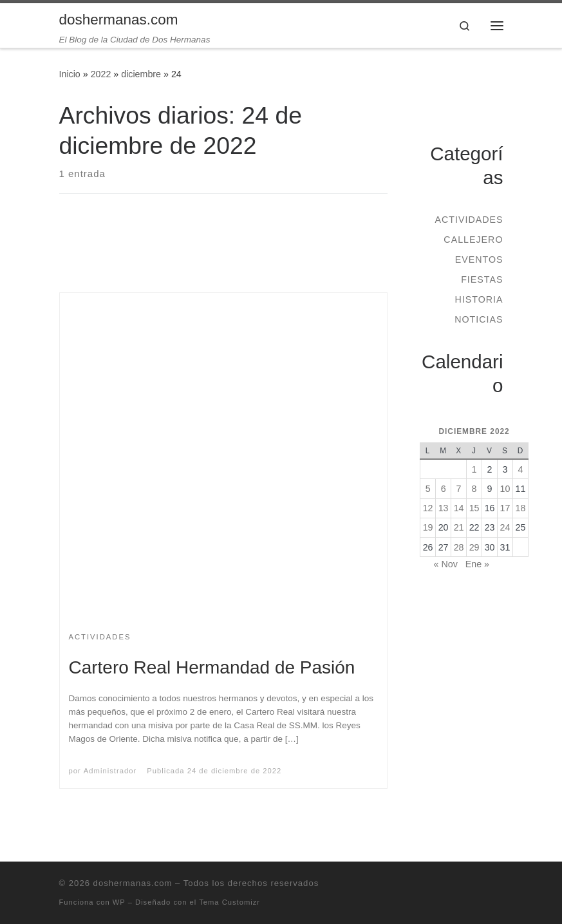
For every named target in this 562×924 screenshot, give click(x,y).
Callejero (473, 240)
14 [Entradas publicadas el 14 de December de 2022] (459, 508)
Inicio (70, 74)
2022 (101, 74)
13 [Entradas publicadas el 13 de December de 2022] (444, 508)
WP (119, 902)
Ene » (477, 564)
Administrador (110, 771)
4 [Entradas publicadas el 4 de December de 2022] (521, 469)
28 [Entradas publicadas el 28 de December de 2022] (459, 547)
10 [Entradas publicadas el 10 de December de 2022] (505, 489)
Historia (479, 299)
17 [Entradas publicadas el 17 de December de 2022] (505, 508)
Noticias (479, 319)
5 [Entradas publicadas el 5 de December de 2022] (428, 489)
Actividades (469, 220)
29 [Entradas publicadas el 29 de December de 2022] (474, 547)
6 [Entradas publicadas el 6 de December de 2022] (444, 489)
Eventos (479, 259)
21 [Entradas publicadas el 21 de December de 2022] (459, 527)
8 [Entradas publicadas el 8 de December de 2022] (474, 489)
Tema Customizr (229, 902)
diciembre (141, 74)
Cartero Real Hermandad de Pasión (212, 667)
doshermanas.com (133, 883)
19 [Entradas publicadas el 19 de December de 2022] (428, 527)
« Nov (446, 564)
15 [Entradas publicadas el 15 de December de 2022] (474, 508)
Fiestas (482, 279)
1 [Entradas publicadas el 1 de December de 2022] (474, 469)
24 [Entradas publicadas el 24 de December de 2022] (505, 527)
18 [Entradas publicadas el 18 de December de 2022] (521, 508)
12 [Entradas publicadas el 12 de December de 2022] (428, 508)
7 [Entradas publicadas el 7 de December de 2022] (459, 489)
